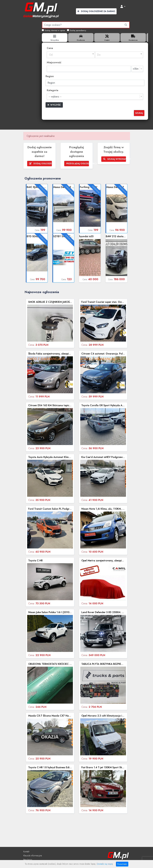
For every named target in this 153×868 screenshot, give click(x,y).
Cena (50, 48)
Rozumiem (122, 864)
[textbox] (71, 55)
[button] (123, 7)
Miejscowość (54, 62)
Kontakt (26, 852)
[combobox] (71, 55)
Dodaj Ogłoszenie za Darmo (96, 11)
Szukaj (139, 113)
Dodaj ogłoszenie (41, 163)
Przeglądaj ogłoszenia (78, 163)
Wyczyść (54, 105)
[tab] (55, 38)
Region (50, 76)
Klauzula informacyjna (33, 856)
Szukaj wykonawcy (115, 159)
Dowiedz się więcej (105, 864)
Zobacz (37, 209)
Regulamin (28, 860)
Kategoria (52, 90)
